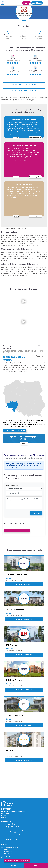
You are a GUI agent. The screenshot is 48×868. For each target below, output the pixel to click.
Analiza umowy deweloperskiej (14, 830)
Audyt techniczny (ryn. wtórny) (14, 832)
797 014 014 (26, 3)
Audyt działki (8, 838)
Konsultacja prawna (17, 531)
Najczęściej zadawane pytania (13, 811)
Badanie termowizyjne (11, 840)
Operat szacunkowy (11, 828)
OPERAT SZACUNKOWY (24, 185)
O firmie (4, 816)
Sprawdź (24, 443)
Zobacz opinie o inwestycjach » (24, 90)
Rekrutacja (6, 818)
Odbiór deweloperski (11, 824)
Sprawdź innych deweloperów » (24, 84)
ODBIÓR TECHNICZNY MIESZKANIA (24, 119)
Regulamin (5, 813)
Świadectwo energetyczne (12, 826)
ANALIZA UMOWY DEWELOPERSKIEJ (24, 145)
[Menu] (45, 3)
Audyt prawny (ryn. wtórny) (13, 834)
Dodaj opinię (36, 513)
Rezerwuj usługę (37, 3)
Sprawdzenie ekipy (10, 836)
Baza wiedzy (6, 809)
